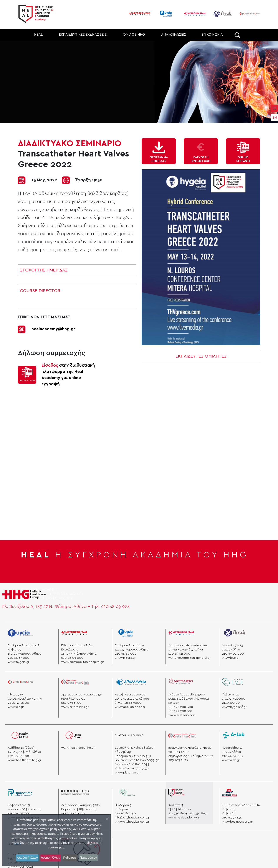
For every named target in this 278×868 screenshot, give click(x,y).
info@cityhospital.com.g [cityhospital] (132, 816)
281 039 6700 (71, 702)
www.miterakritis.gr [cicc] (75, 706)
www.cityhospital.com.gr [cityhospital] (132, 821)
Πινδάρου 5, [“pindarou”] (124, 804)
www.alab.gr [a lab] (231, 759)
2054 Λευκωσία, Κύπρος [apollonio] (132, 698)
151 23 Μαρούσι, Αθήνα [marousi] (25, 653)
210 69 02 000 (233, 653)
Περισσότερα (94, 858)
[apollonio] (131, 683)
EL (274, 108)
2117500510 (231, 702)
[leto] (235, 633)
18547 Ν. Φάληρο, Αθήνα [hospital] (79, 653)
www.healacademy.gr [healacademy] (184, 816)
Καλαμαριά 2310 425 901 (133, 755)
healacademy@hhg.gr (53, 328)
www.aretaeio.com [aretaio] (182, 714)
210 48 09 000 (72, 657)
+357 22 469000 (73, 812)
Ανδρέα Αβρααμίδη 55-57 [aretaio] (187, 693)
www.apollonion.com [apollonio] (130, 706)
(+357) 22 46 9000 (128, 702)
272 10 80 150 (125, 812)
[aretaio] (180, 683)
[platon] (129, 736)
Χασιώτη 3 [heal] (176, 804)
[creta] (21, 683)
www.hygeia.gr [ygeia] (19, 661)
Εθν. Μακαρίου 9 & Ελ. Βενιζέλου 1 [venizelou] (77, 646)
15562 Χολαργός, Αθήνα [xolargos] (186, 649)
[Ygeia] (21, 633)
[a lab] (233, 736)
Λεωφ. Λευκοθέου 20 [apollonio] (130, 693)
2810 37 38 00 (18, 702)
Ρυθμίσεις (72, 858)
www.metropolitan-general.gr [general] (189, 657)
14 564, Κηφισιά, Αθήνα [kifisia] (24, 751)
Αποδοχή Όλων (23, 858)
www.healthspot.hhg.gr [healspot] (25, 759)
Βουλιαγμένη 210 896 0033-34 (137, 759)
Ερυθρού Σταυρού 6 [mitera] (129, 644)
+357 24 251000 (19, 812)
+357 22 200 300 (181, 706)
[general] (181, 633)
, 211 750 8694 (198, 812)
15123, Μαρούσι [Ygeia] (233, 698)
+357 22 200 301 (180, 710)
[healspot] (21, 736)
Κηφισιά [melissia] (228, 812)
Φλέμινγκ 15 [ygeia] (230, 693)
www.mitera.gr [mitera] (125, 657)
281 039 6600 (179, 751)
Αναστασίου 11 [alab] (232, 747)
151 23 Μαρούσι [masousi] (180, 808)
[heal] (176, 793)
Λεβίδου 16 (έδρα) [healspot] (21, 747)
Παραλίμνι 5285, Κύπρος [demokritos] (79, 808)
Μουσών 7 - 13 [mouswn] (232, 644)
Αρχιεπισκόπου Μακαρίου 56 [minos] (81, 693)
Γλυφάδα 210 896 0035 (132, 763)
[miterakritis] (75, 683)
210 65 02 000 (179, 653)
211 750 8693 (178, 812)
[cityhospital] (129, 793)
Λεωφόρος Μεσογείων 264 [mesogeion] (188, 644)
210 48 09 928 (115, 605)
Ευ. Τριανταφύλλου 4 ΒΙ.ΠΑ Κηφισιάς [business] (241, 806)
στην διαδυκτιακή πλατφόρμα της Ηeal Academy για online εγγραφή (68, 374)
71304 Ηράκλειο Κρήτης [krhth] (25, 698)
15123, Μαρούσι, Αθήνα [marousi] (132, 649)
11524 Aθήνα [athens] (231, 649)
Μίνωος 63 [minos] (16, 693)
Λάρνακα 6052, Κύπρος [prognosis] (25, 808)
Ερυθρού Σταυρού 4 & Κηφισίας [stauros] (24, 646)
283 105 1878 (178, 759)
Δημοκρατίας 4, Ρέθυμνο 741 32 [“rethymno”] (191, 755)
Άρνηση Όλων (50, 858)
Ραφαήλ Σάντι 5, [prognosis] (19, 804)
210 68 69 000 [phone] (126, 653)
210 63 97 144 (232, 816)
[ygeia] (232, 683)
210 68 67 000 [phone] (19, 657)
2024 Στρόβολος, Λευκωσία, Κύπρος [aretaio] (189, 700)
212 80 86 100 (18, 755)
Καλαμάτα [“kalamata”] (122, 808)
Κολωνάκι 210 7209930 (132, 767)
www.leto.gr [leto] (231, 657)
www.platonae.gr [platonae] (127, 772)
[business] (229, 793)
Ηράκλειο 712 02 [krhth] (73, 698)
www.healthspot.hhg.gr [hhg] (78, 747)
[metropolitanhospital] (74, 633)
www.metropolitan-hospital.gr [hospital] (83, 661)
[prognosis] (20, 793)
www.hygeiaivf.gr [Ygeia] (234, 706)
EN (275, 118)
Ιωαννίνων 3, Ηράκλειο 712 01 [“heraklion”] (190, 747)
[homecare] (73, 736)
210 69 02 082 (233, 755)
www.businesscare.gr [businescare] (237, 821)
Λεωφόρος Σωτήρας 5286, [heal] (81, 804)
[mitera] (127, 633)
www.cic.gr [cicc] (16, 706)
